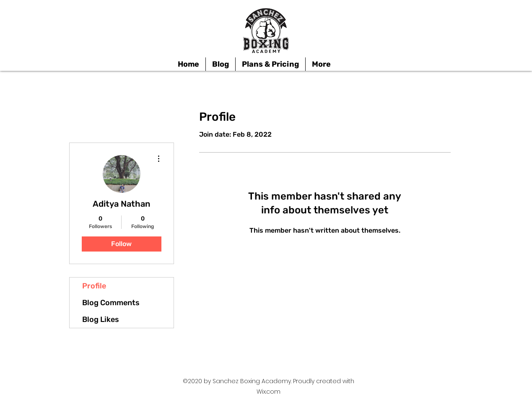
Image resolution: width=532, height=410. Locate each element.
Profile (94, 286)
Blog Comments (111, 303)
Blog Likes (101, 319)
